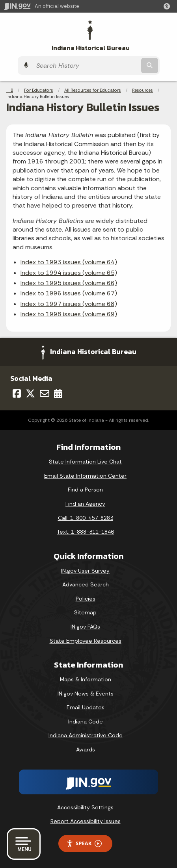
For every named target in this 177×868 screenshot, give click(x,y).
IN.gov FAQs (85, 627)
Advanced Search (86, 584)
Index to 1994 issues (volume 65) (69, 273)
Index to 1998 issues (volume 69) (69, 314)
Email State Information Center (85, 476)
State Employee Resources (86, 641)
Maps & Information (86, 679)
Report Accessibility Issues (86, 821)
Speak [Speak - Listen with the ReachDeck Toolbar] (84, 843)
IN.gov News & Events (86, 694)
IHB (10, 90)
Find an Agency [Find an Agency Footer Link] (85, 504)
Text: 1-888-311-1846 (85, 532)
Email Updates (86, 707)
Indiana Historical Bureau (91, 48)
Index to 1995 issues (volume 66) (69, 283)
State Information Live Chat (85, 462)
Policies (86, 599)
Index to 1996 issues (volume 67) (69, 293)
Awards (86, 749)
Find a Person (85, 490)
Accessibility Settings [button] (85, 807)
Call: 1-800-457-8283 (86, 518)
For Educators (39, 90)
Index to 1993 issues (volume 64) (69, 262)
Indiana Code (86, 721)
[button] (168, 6)
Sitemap (85, 612)
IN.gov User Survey (85, 571)
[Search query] (86, 66)
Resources (143, 90)
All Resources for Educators (93, 90)
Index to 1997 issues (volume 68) (69, 304)
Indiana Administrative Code (86, 735)
